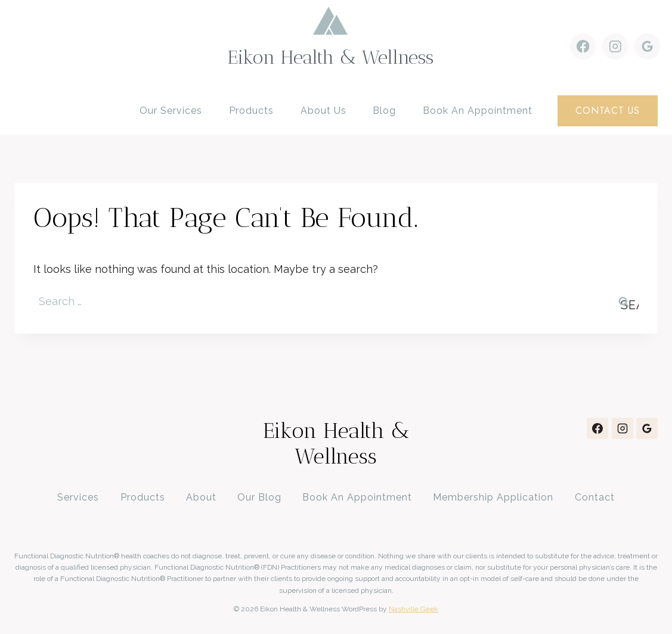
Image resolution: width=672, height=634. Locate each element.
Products (251, 111)
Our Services (171, 111)
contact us (608, 111)
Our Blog (259, 497)
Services (78, 497)
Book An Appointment (357, 497)
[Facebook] (583, 46)
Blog (384, 111)
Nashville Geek (414, 609)
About (201, 497)
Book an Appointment (478, 111)
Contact (595, 497)
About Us (323, 111)
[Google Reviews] (647, 46)
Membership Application (493, 497)
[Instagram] (615, 46)
